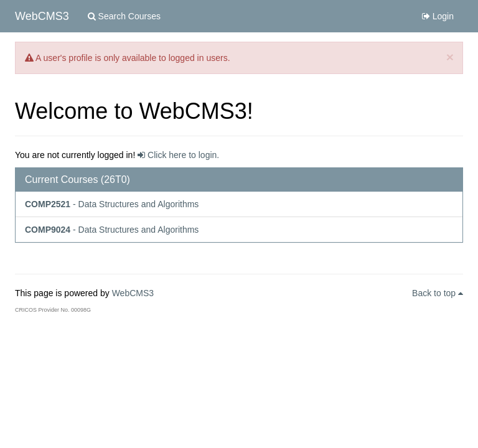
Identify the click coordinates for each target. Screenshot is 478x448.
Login (438, 16)
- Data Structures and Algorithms (112, 204)
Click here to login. (178, 155)
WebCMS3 (42, 16)
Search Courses (124, 16)
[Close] (450, 57)
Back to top (438, 293)
